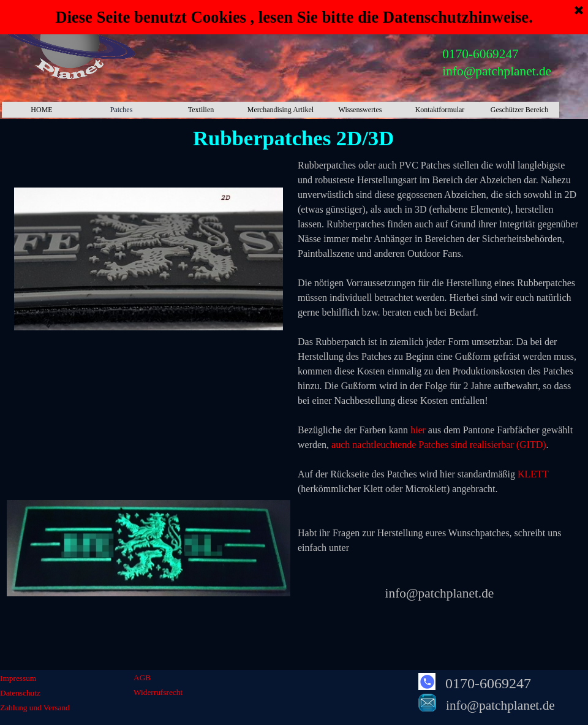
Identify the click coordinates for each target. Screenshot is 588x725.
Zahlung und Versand (35, 708)
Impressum (18, 678)
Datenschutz (20, 693)
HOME (41, 110)
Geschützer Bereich (519, 110)
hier (418, 430)
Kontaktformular (440, 110)
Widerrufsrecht (158, 692)
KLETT (533, 474)
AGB (142, 678)
